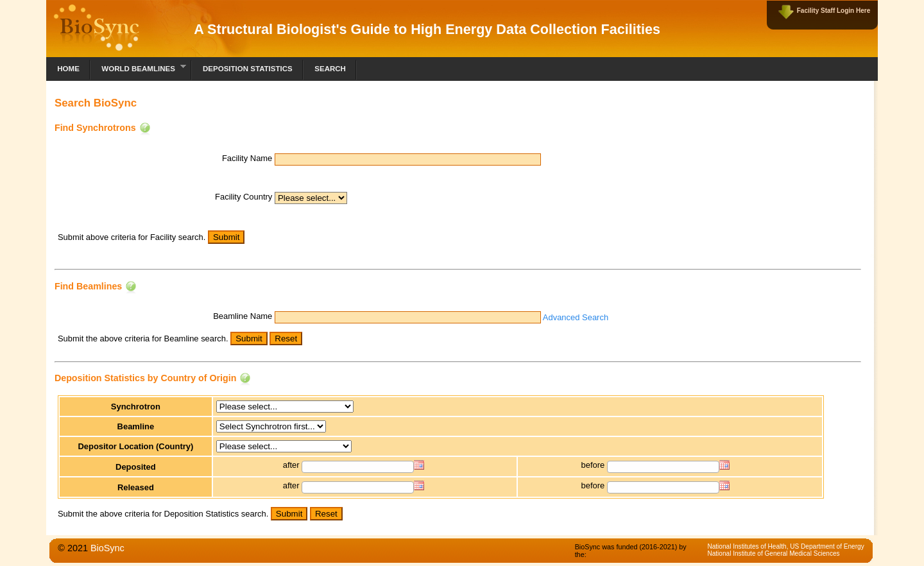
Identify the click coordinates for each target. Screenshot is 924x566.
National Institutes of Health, (749, 546)
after (291, 465)
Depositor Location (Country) (135, 446)
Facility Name (247, 158)
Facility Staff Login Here (834, 11)
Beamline (136, 426)
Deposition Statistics (248, 69)
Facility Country (244, 197)
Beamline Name (243, 316)
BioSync (107, 548)
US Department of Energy (827, 546)
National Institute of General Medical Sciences (773, 553)
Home (68, 69)
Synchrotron (136, 407)
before (593, 465)
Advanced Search (576, 317)
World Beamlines (138, 67)
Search (330, 69)
